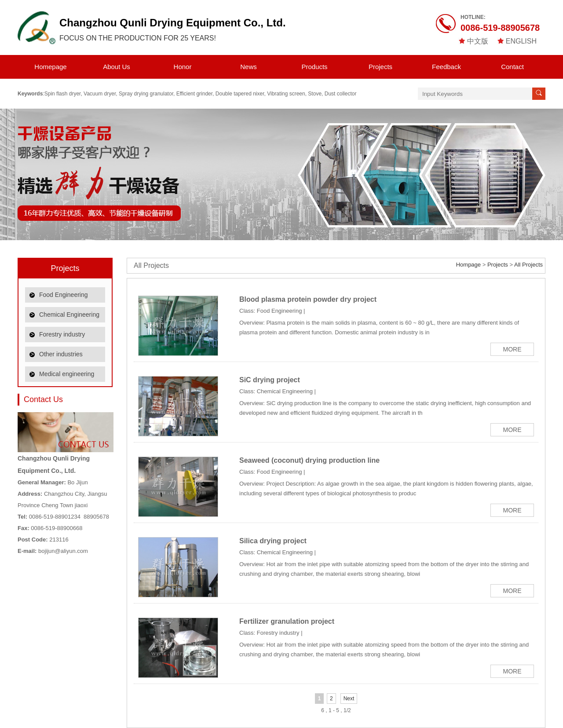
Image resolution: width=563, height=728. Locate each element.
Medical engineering (67, 374)
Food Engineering (64, 295)
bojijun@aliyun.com (63, 551)
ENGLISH (521, 41)
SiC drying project (270, 380)
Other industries (61, 354)
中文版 (478, 41)
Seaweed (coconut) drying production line (309, 460)
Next (349, 699)
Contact (512, 67)
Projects (380, 67)
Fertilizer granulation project (287, 621)
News (249, 67)
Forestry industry (62, 334)
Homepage (50, 67)
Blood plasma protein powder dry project (308, 299)
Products (314, 67)
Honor (183, 67)
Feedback (446, 67)
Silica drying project (273, 541)
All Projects (151, 265)
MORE (512, 349)
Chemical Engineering (69, 315)
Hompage (468, 265)
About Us (117, 67)
